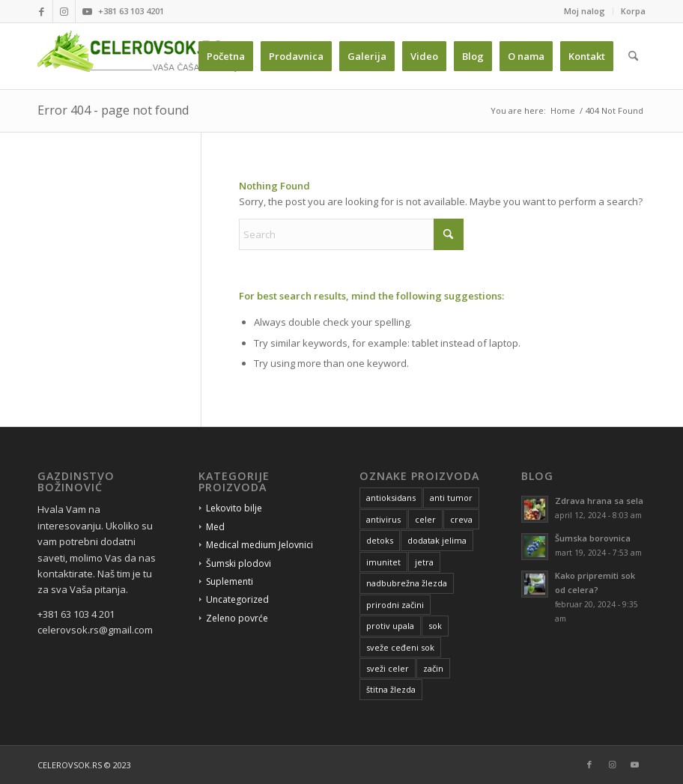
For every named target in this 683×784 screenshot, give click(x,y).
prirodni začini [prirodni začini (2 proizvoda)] (395, 605)
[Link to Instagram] (64, 11)
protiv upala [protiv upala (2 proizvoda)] (390, 626)
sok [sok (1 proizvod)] (435, 626)
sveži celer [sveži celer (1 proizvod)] (388, 668)
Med (215, 527)
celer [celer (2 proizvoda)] (425, 519)
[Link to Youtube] (87, 11)
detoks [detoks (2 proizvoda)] (380, 540)
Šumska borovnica (593, 538)
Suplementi (230, 581)
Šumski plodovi (239, 563)
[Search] (633, 56)
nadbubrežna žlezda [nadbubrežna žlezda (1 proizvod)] (407, 583)
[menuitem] (585, 11)
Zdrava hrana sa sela (599, 501)
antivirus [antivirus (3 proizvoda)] (383, 519)
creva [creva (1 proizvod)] (461, 519)
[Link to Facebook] (42, 11)
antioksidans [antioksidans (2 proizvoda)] (391, 498)
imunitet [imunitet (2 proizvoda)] (383, 562)
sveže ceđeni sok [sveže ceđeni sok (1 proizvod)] (400, 647)
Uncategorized (237, 599)
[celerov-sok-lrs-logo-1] (144, 56)
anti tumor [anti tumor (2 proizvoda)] (451, 498)
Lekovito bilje (234, 508)
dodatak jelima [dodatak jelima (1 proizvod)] (437, 540)
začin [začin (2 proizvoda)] (433, 668)
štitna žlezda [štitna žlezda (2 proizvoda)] (391, 689)
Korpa (633, 11)
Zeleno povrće (237, 618)
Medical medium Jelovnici (259, 545)
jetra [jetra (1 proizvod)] (424, 562)
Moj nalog (585, 11)
